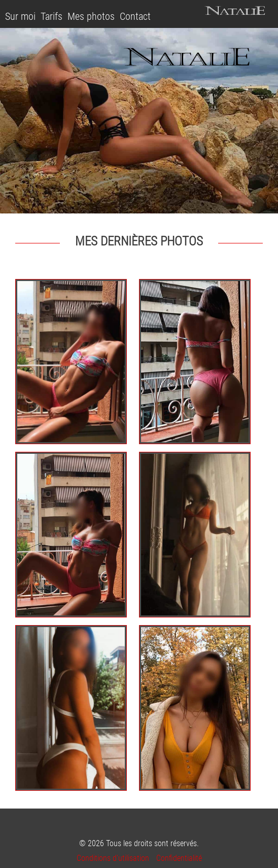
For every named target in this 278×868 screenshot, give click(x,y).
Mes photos (91, 16)
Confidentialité (179, 858)
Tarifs (51, 16)
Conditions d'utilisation (113, 858)
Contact (135, 16)
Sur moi (20, 16)
